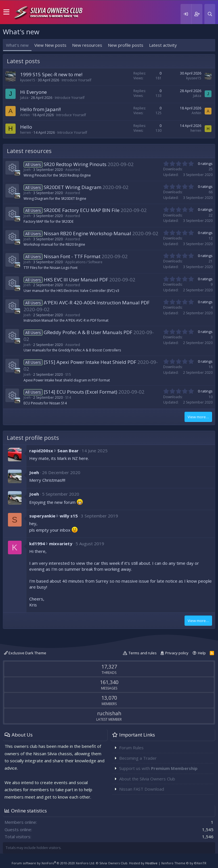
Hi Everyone (33, 92)
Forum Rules (131, 748)
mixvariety (61, 544)
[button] (6, 12)
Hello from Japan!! (40, 109)
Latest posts (23, 61)
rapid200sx (41, 451)
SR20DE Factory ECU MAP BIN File (82, 210)
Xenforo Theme (184, 863)
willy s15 (69, 516)
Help (202, 653)
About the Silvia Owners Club (147, 779)
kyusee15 (28, 80)
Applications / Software (84, 262)
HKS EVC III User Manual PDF (76, 280)
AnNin (25, 115)
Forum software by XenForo (53, 863)
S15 (68, 374)
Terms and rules (143, 653)
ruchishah (109, 713)
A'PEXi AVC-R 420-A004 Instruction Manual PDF (97, 303)
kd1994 (37, 544)
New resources (87, 45)
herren (26, 132)
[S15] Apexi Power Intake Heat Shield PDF (90, 362)
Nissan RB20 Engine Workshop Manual (87, 233)
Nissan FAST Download (142, 789)
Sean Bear (68, 451)
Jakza (24, 98)
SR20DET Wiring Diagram (73, 187)
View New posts (50, 45)
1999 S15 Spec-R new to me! (51, 74)
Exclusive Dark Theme (25, 653)
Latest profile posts (33, 438)
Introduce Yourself (76, 80)
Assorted (73, 170)
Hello (26, 127)
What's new (17, 45)
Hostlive (151, 863)
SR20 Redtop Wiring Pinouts (75, 164)
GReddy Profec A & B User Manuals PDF (88, 332)
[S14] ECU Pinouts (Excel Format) (80, 392)
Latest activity (163, 45)
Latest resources (29, 151)
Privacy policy (177, 653)
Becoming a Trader (138, 758)
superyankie (42, 516)
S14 (68, 397)
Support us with (158, 768)
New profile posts (126, 45)
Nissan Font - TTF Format (72, 256)
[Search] (210, 14)
